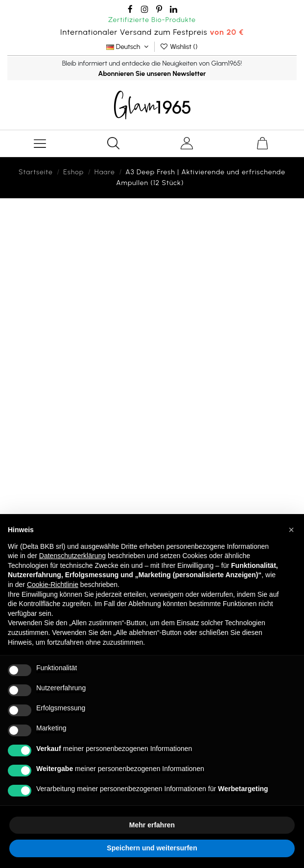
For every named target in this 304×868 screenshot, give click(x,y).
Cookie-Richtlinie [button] (53, 585)
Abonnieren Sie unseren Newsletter (152, 74)
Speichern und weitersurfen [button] (152, 848)
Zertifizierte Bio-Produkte (152, 20)
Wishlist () (178, 47)
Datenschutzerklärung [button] (72, 556)
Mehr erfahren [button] (152, 825)
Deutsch (128, 47)
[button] (291, 530)
